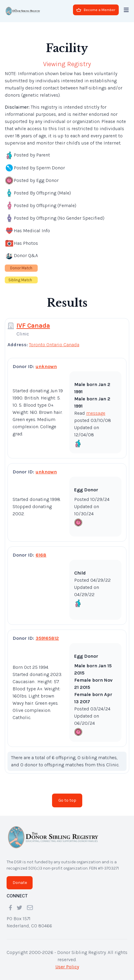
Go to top (67, 800)
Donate (20, 883)
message (96, 413)
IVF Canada (33, 326)
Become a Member (96, 10)
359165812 (47, 638)
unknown (46, 366)
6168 (41, 555)
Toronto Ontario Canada (54, 345)
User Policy (67, 967)
